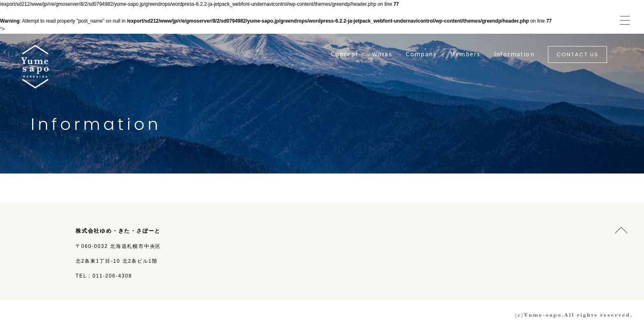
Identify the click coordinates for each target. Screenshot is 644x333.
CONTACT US (577, 54)
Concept (345, 54)
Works (382, 54)
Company (421, 54)
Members (465, 54)
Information (514, 54)
